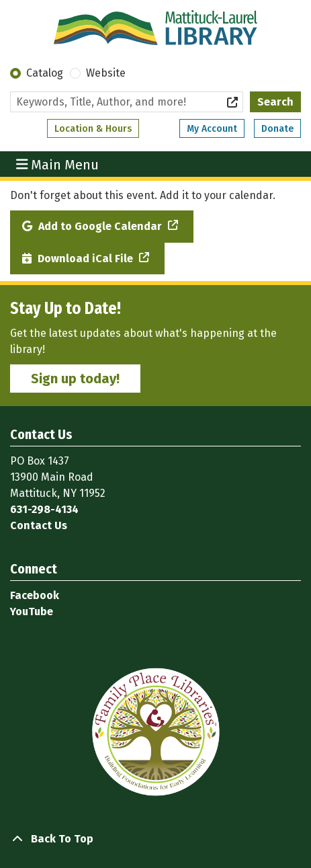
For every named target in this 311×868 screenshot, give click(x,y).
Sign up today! (75, 379)
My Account (212, 129)
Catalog (45, 73)
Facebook (35, 595)
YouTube (32, 611)
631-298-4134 (44, 509)
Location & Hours (93, 129)
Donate (277, 129)
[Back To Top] (155, 839)
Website (106, 73)
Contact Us (39, 525)
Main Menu (58, 164)
